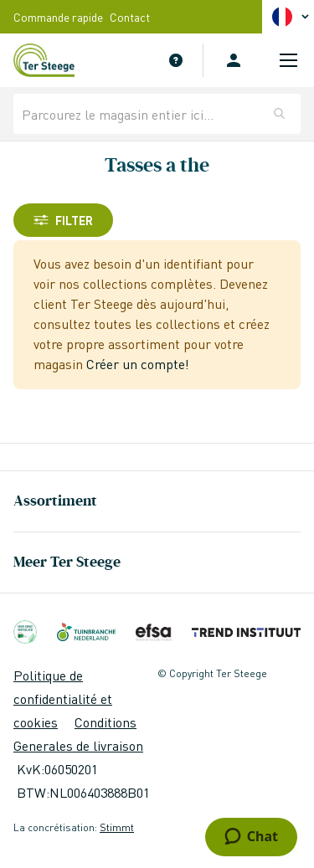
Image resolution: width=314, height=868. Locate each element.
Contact (130, 17)
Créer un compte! (138, 364)
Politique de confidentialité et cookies (63, 699)
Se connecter (234, 60)
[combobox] (157, 114)
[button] (293, 17)
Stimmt (117, 827)
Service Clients (176, 60)
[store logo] (53, 60)
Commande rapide (58, 17)
